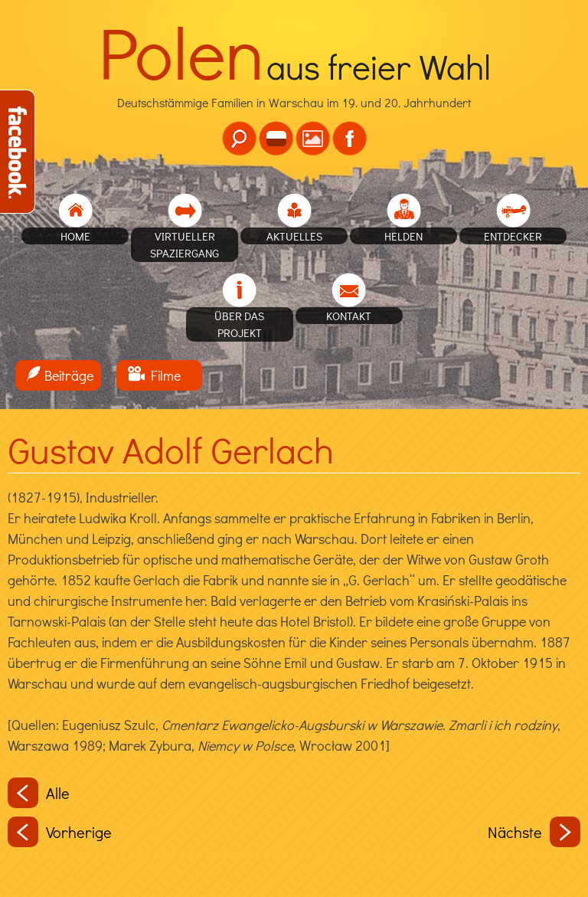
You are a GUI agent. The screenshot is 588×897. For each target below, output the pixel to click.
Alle (39, 793)
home (75, 236)
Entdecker (513, 236)
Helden (403, 236)
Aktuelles (294, 236)
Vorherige (60, 832)
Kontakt (349, 316)
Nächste (534, 832)
